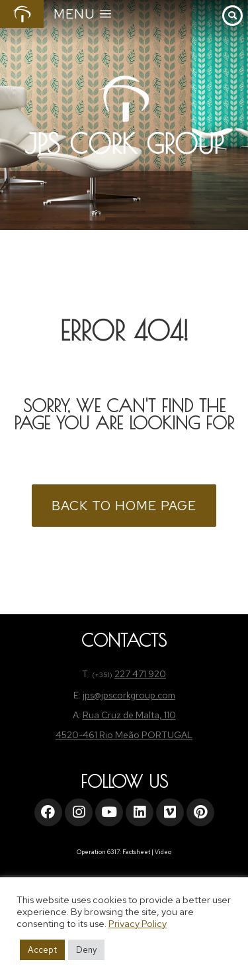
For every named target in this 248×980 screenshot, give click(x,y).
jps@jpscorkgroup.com (129, 695)
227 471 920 (140, 674)
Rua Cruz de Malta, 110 (129, 715)
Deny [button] (86, 950)
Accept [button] (42, 950)
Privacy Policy (138, 923)
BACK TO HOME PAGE (124, 506)
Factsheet (136, 852)
